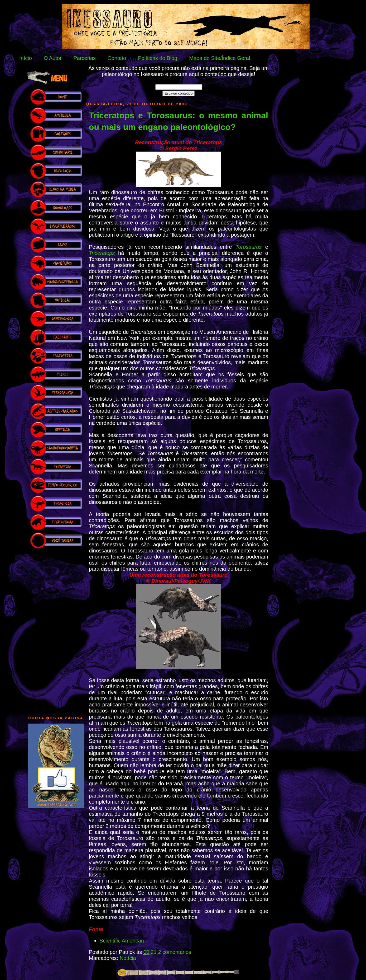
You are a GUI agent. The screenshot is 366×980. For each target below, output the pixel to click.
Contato (117, 58)
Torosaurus (249, 247)
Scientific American (122, 941)
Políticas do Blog (158, 58)
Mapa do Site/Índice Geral (220, 58)
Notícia (128, 958)
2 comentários (175, 952)
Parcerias (85, 58)
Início (26, 58)
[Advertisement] (56, 630)
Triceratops (102, 253)
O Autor (53, 58)
